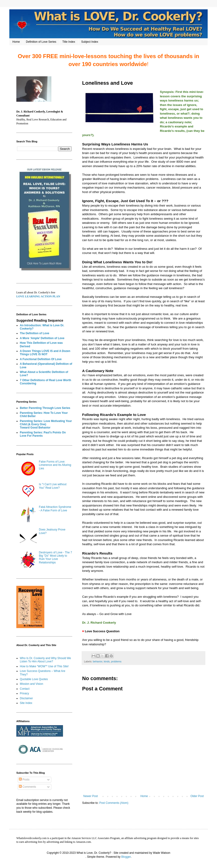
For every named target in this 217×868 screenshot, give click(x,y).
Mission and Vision (31, 684)
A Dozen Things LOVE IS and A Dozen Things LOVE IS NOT (45, 353)
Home (16, 42)
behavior (98, 661)
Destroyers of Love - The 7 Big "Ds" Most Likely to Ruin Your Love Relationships (56, 557)
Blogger (126, 857)
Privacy (24, 693)
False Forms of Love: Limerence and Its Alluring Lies (55, 465)
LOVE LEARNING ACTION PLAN (38, 296)
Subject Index (90, 42)
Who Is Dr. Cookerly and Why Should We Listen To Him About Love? (45, 660)
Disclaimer (26, 698)
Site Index (26, 703)
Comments (27, 787)
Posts (24, 780)
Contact (25, 689)
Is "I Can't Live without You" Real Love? (53, 486)
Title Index (69, 42)
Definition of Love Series (41, 42)
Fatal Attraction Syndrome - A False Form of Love (55, 509)
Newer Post (91, 796)
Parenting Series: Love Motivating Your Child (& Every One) (46, 423)
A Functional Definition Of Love (41, 359)
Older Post (197, 796)
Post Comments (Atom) (114, 803)
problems (116, 661)
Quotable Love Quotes (34, 679)
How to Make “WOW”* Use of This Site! (44, 666)
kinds (107, 661)
